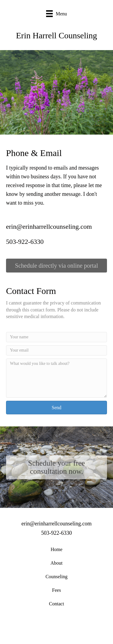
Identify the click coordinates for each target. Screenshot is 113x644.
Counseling (56, 577)
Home (56, 549)
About (57, 563)
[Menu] (57, 14)
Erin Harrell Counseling (56, 35)
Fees (56, 590)
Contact (57, 604)
